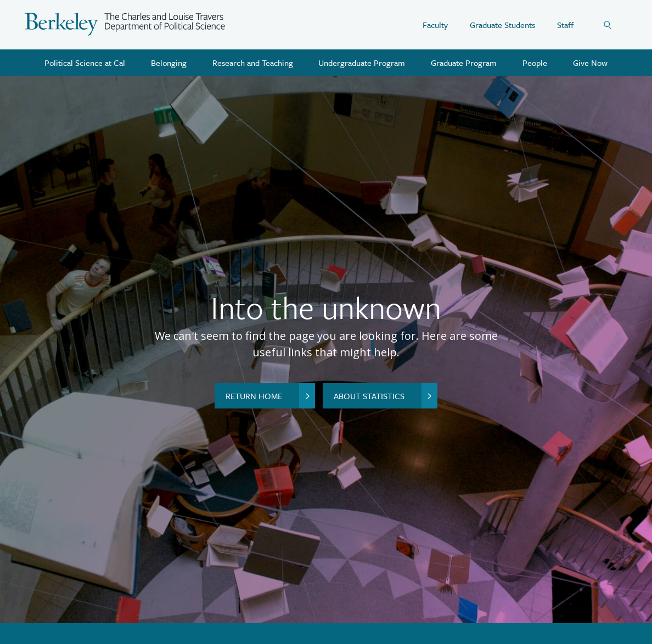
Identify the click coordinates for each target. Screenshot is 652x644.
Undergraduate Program (362, 63)
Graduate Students (502, 25)
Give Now (590, 63)
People (535, 63)
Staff (565, 25)
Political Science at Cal (85, 63)
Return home (270, 396)
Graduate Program (464, 63)
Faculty (435, 25)
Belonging (169, 63)
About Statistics (386, 396)
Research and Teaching (253, 63)
